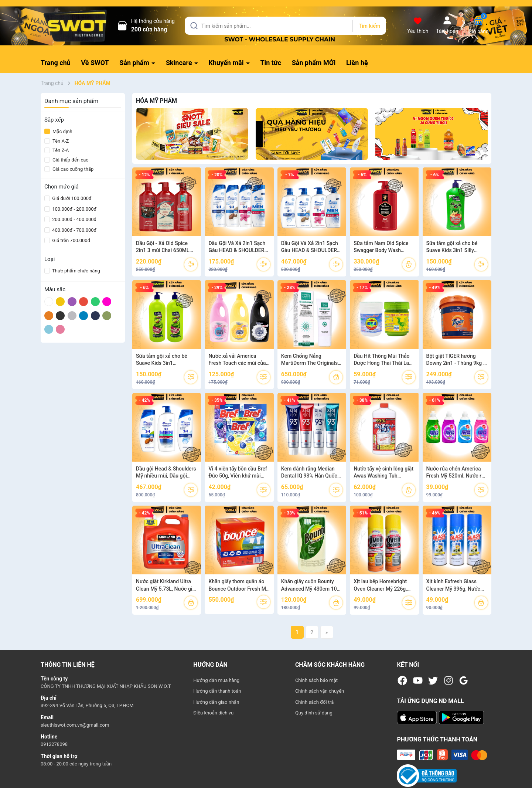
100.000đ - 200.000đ (74, 209)
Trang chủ (56, 63)
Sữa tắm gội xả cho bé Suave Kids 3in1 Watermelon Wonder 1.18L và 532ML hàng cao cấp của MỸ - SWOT (167, 360)
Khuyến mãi (227, 63)
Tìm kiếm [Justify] (369, 26)
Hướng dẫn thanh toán (217, 691)
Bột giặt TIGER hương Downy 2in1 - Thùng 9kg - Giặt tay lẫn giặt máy (456, 360)
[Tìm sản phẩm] (285, 26)
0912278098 (54, 744)
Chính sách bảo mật (316, 680)
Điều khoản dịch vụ (213, 713)
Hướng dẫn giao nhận (216, 702)
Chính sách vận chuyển (320, 691)
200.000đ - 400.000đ (74, 219)
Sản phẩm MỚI (314, 63)
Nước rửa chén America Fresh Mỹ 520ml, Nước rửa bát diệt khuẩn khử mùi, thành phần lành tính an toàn (457, 473)
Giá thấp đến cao (66, 160)
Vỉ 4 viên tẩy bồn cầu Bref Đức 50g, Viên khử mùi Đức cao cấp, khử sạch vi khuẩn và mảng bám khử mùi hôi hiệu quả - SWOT (238, 473)
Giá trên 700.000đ (71, 240)
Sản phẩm (135, 63)
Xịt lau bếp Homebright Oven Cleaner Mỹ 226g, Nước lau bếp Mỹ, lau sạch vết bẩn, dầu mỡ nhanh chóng (384, 585)
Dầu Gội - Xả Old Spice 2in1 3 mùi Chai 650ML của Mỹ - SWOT (163, 247)
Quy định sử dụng (314, 713)
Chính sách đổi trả (314, 702)
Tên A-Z (57, 141)
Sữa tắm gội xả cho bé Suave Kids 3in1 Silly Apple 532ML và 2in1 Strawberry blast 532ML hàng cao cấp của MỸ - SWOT (454, 247)
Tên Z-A (57, 150)
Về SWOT (95, 63)
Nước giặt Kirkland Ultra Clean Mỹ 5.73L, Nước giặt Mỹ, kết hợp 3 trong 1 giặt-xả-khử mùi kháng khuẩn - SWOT (166, 585)
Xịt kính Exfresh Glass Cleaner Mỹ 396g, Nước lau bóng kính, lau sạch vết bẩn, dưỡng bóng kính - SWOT (457, 585)
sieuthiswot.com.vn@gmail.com (75, 725)
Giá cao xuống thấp (69, 169)
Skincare (180, 63)
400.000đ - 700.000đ (74, 230)
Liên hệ (357, 63)
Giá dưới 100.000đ (71, 198)
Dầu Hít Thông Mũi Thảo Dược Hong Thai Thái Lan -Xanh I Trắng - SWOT (384, 360)
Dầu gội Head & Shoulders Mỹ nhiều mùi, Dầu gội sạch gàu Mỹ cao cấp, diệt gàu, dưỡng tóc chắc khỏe (166, 473)
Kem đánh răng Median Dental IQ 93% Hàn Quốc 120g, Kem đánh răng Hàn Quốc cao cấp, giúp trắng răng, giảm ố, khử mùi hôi (311, 473)
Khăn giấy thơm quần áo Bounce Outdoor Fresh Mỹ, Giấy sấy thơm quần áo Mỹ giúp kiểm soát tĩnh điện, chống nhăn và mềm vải (239, 585)
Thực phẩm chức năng (76, 271)
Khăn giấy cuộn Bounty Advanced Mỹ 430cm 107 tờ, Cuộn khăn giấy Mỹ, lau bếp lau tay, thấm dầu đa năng (311, 585)
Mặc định (58, 131)
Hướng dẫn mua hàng (216, 680)
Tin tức (271, 63)
